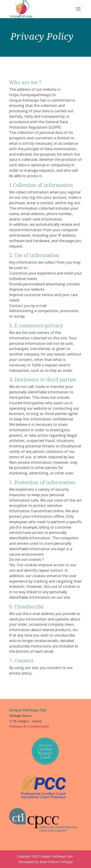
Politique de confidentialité (29, 726)
